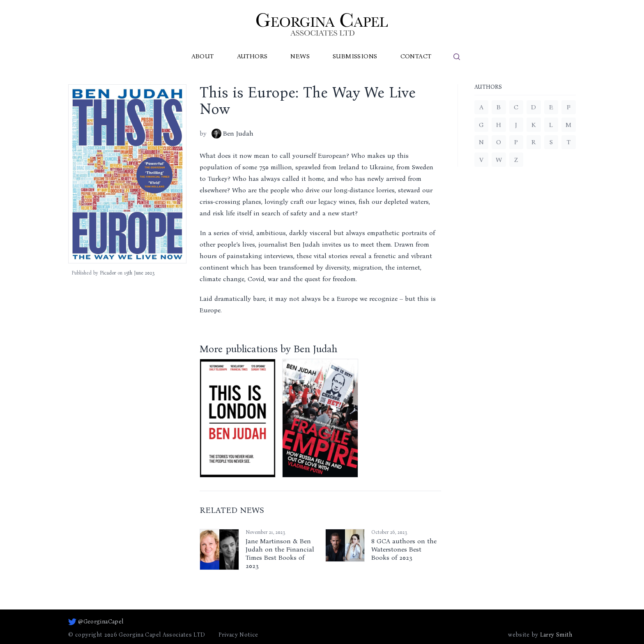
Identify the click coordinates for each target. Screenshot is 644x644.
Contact (416, 56)
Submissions (355, 56)
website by (540, 635)
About (203, 56)
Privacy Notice (238, 635)
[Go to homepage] (322, 24)
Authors (252, 56)
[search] (457, 57)
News (300, 56)
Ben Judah (232, 134)
